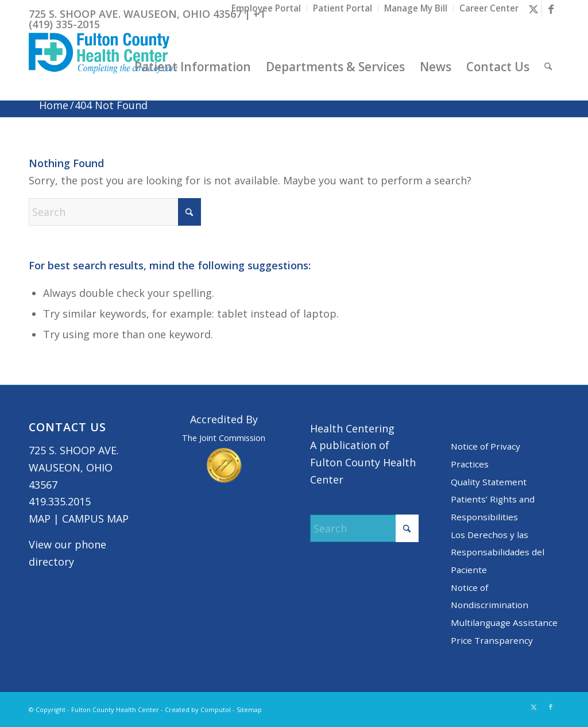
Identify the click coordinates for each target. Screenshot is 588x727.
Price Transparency (492, 640)
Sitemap (249, 709)
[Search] (548, 67)
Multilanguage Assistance (504, 622)
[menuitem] (266, 9)
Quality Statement (489, 482)
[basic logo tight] (103, 67)
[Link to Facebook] (551, 9)
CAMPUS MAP (95, 519)
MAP (40, 519)
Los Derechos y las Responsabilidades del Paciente (498, 552)
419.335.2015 (60, 501)
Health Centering (352, 428)
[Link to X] (533, 9)
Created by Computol (198, 709)
